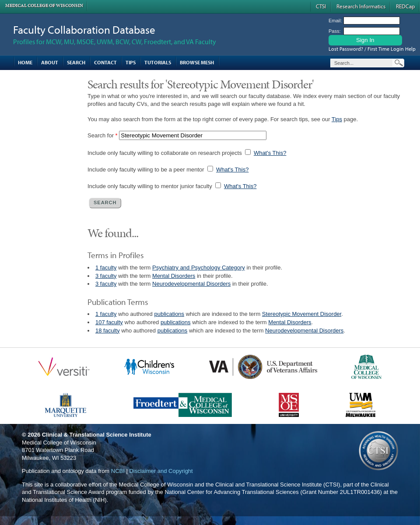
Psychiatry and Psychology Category (199, 268)
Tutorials (158, 62)
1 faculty (106, 268)
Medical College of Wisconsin (44, 5)
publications (169, 314)
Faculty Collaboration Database (84, 30)
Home (25, 62)
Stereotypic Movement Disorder (302, 314)
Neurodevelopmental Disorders (191, 284)
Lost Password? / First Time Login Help (372, 49)
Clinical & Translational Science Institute (97, 435)
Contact (105, 62)
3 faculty (106, 276)
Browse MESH (197, 62)
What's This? (270, 153)
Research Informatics (361, 6)
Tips (131, 62)
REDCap (405, 6)
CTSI (321, 6)
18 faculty (108, 331)
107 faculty (109, 322)
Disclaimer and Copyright (161, 471)
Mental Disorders (174, 276)
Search (76, 62)
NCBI (118, 471)
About (50, 62)
